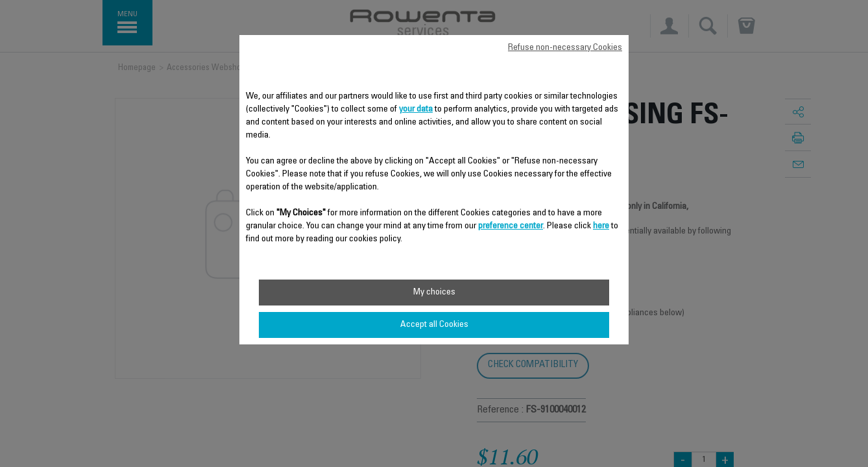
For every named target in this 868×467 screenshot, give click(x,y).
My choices (434, 293)
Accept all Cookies (434, 325)
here (601, 226)
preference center (511, 226)
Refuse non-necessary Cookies (565, 48)
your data (416, 110)
